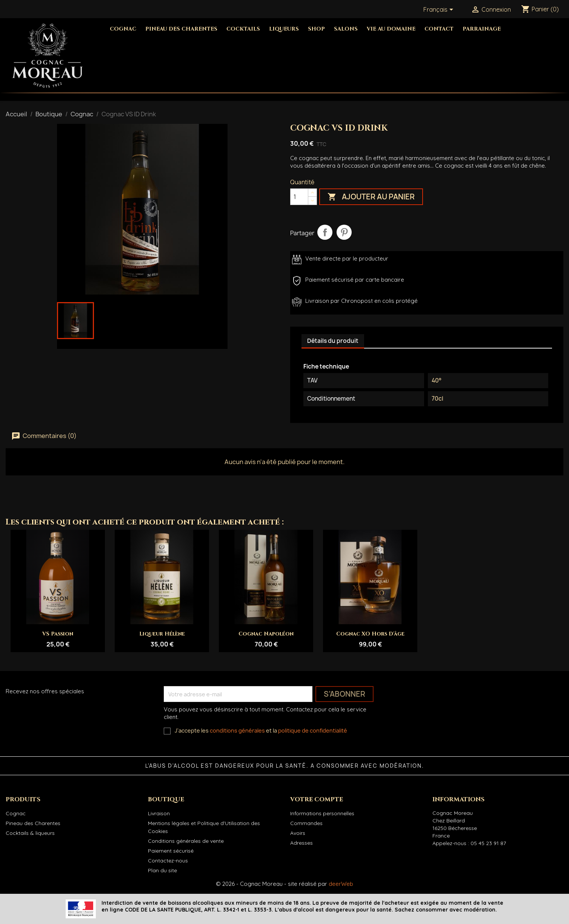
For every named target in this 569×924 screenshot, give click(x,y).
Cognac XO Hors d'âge (370, 634)
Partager (325, 232)
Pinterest (344, 232)
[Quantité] (299, 197)
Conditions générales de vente (186, 841)
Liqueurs (284, 29)
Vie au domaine (391, 29)
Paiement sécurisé (171, 851)
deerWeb (341, 884)
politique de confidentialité (313, 730)
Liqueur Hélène (162, 634)
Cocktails (243, 29)
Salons (346, 29)
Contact (439, 29)
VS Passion (58, 634)
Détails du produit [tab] (333, 341)
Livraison (159, 813)
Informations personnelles (322, 813)
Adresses (301, 843)
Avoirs (298, 833)
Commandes (306, 823)
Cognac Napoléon (266, 634)
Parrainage (482, 29)
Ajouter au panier (371, 197)
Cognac (123, 29)
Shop (316, 29)
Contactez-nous (168, 861)
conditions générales (237, 730)
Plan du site (162, 870)
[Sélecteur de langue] (440, 10)
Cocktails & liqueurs (30, 833)
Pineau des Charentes (181, 29)
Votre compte (317, 799)
